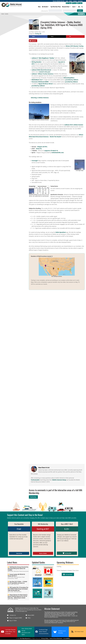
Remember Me (44, 11)
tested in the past (45, 72)
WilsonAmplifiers (69, 78)
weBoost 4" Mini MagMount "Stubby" (43, 58)
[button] (48, 7)
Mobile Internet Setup (59, 480)
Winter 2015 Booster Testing (75, 46)
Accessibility (67, 638)
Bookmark (33, 41)
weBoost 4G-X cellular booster (74, 125)
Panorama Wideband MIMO (40, 82)
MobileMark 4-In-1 (37, 80)
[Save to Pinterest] (75, 37)
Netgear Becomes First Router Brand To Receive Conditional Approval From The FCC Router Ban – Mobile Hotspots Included (18, 596)
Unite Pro (39, 149)
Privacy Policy (45, 638)
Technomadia (35, 480)
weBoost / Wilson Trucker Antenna (42, 74)
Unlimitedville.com (58, 153)
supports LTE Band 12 (51, 151)
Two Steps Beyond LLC (25, 638)
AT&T (15, 577)
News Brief (16, 599)
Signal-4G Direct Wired (46, 84)
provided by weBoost (38, 86)
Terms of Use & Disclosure (56, 638)
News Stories (16, 571)
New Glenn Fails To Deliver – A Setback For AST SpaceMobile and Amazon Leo (17, 582)
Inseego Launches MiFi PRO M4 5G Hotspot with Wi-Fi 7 (16, 575)
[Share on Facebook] (38, 37)
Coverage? (35, 161)
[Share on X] (57, 37)
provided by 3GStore (72, 80)
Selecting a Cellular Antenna (40, 98)
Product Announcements (24, 571)
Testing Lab (38, 34)
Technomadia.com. (22, 611)
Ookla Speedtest (61, 232)
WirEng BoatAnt (36, 62)
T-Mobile (16, 578)
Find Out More (33, 497)
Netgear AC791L (42, 147)
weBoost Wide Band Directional (41, 70)
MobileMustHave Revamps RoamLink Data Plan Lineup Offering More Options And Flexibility (18, 568)
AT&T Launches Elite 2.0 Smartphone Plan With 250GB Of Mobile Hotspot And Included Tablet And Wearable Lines (18, 589)
